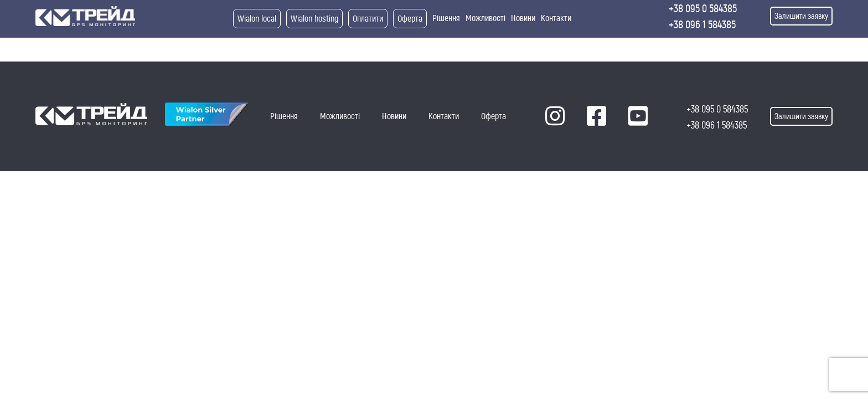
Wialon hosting (314, 19)
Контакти (556, 18)
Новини (523, 18)
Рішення (446, 18)
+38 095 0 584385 (703, 9)
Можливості (485, 18)
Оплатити (368, 19)
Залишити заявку (801, 16)
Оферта (410, 19)
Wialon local (257, 19)
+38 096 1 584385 (702, 25)
